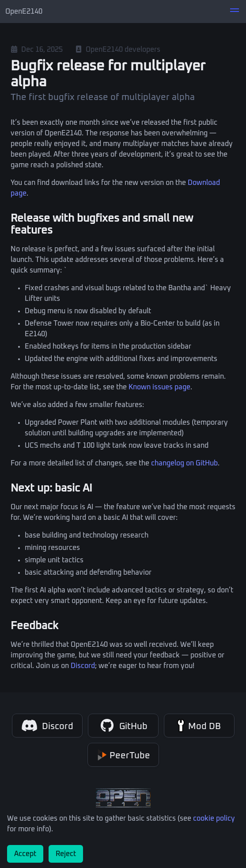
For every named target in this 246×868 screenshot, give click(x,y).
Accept (25, 854)
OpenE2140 (24, 12)
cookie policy (214, 818)
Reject (66, 854)
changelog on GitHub (184, 463)
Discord (83, 666)
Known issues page (159, 387)
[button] (235, 12)
